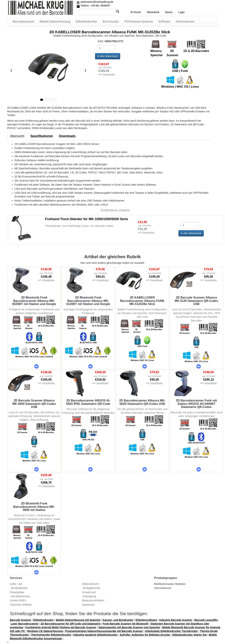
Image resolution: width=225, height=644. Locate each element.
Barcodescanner (23, 22)
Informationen (185, 22)
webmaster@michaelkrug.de (97, 2)
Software (164, 22)
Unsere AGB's (18, 600)
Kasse (169, 12)
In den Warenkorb (108, 56)
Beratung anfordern (93, 600)
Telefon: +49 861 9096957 (94, 6)
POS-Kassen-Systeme (139, 22)
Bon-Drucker (111, 22)
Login (181, 12)
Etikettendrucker (87, 22)
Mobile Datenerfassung (55, 22)
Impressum (88, 605)
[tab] (17, 136)
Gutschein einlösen (21, 605)
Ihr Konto (136, 12)
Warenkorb (153, 12)
